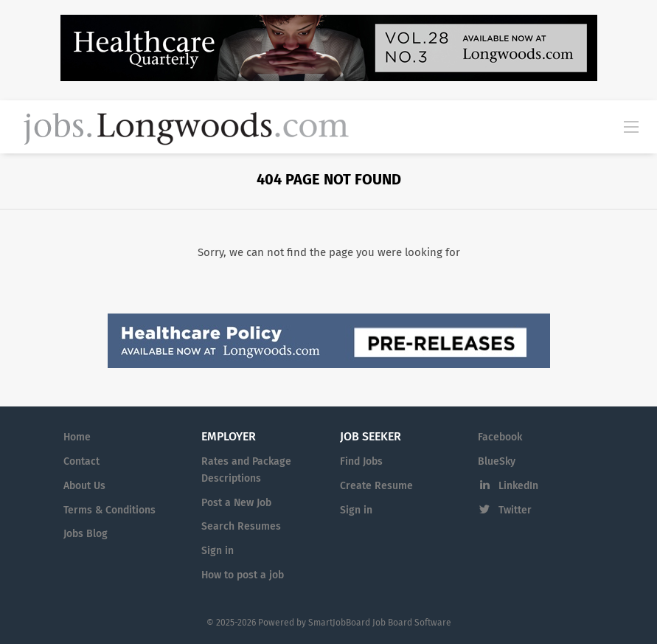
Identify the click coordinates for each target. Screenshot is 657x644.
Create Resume (376, 486)
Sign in (218, 551)
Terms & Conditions (109, 510)
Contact (81, 461)
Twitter (515, 510)
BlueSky (497, 461)
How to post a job (243, 575)
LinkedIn (518, 486)
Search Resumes (241, 526)
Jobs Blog (86, 534)
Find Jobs (361, 461)
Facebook (500, 437)
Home (77, 437)
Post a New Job (236, 503)
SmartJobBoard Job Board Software (380, 623)
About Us (84, 486)
